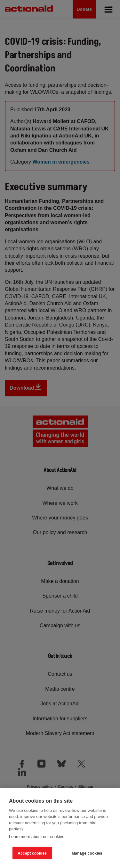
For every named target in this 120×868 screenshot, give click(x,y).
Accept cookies (32, 853)
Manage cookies (87, 853)
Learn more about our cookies (37, 837)
